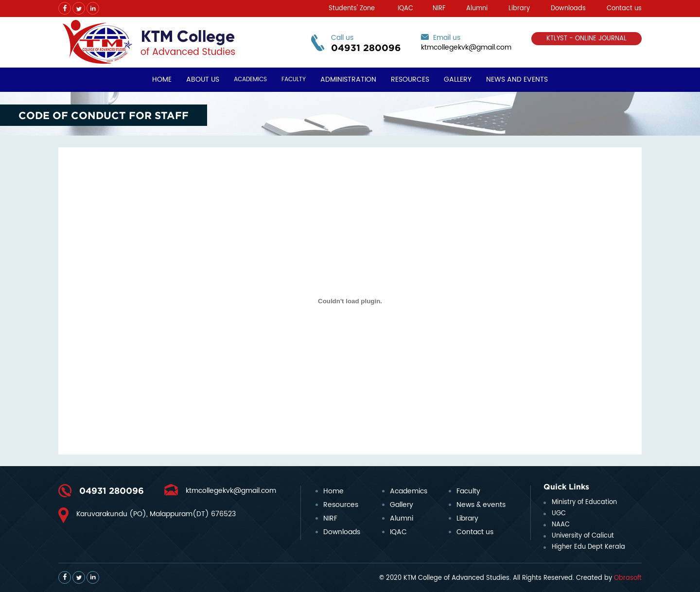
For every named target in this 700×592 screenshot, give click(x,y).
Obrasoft (628, 578)
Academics (250, 79)
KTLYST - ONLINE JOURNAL (586, 39)
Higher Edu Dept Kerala (588, 547)
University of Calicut (583, 536)
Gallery (458, 79)
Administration (348, 79)
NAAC (561, 525)
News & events (481, 505)
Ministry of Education (584, 502)
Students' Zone (352, 9)
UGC (559, 514)
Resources (410, 79)
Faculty (294, 79)
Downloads (568, 9)
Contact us (624, 9)
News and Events (517, 79)
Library (519, 9)
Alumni (477, 9)
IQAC (405, 9)
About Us (203, 79)
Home (162, 79)
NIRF (439, 9)
